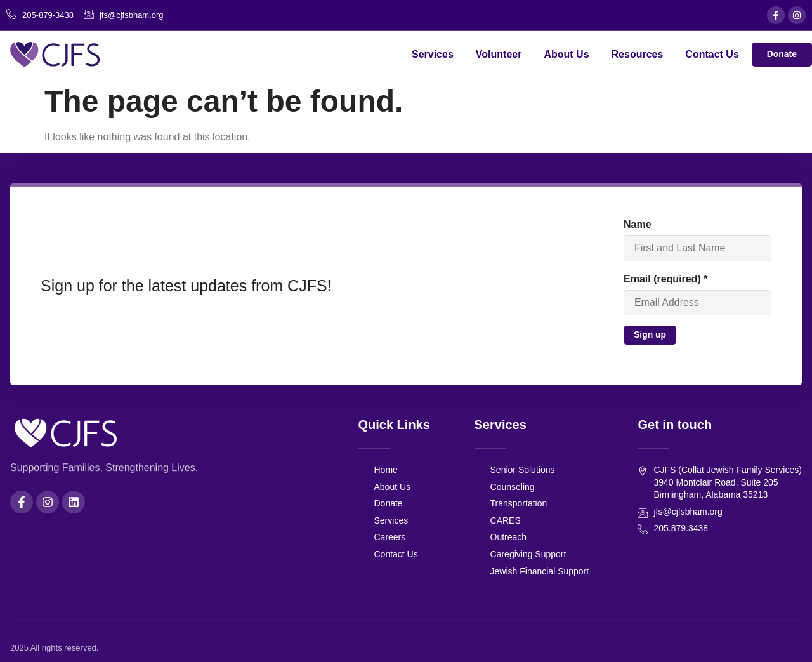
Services (433, 54)
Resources (637, 54)
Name (637, 224)
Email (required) (665, 279)
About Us (566, 54)
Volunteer (499, 54)
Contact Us (712, 54)
